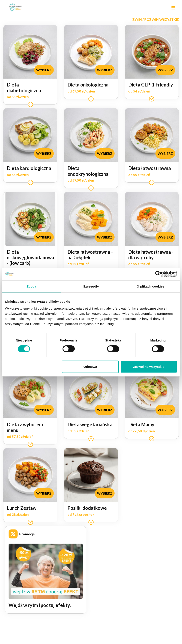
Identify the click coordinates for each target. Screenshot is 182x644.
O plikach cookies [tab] (150, 286)
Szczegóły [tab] (91, 286)
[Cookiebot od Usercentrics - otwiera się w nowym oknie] (158, 274)
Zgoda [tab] (31, 286)
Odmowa (90, 367)
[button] (156, 19)
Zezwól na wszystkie (149, 367)
